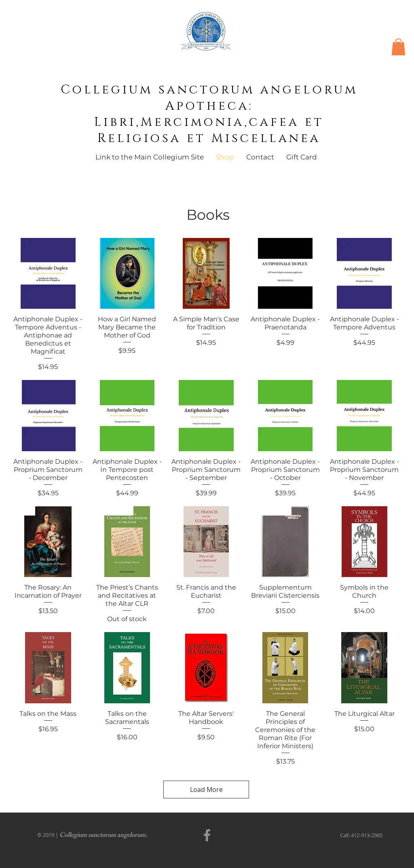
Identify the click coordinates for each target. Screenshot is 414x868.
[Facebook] (207, 835)
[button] (398, 47)
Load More (206, 789)
